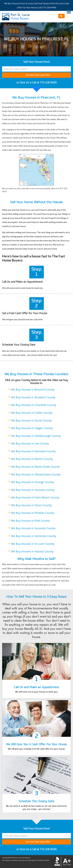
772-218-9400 (49, 7)
